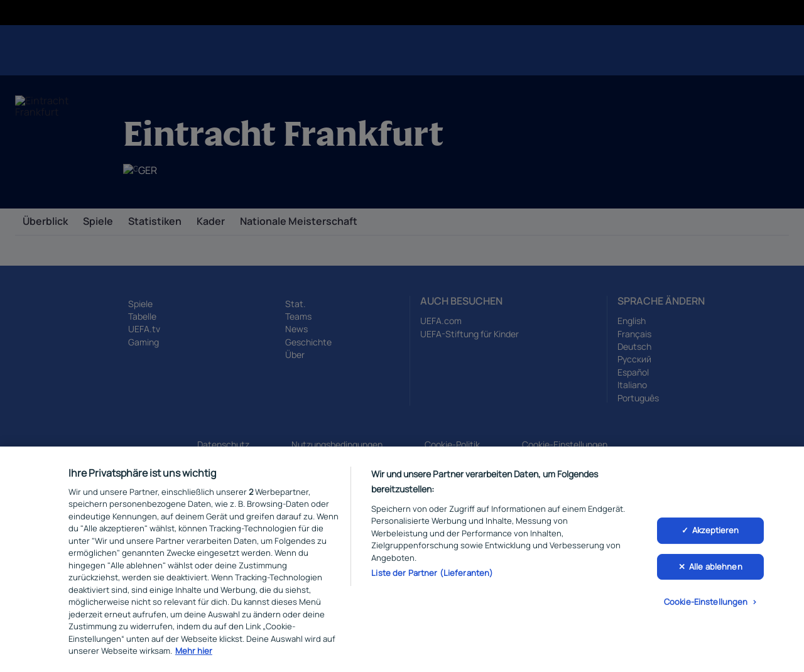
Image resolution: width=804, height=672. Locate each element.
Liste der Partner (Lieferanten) (432, 577)
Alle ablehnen (716, 570)
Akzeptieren (715, 534)
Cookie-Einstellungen (706, 605)
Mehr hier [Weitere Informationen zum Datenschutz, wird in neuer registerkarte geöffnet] (194, 654)
